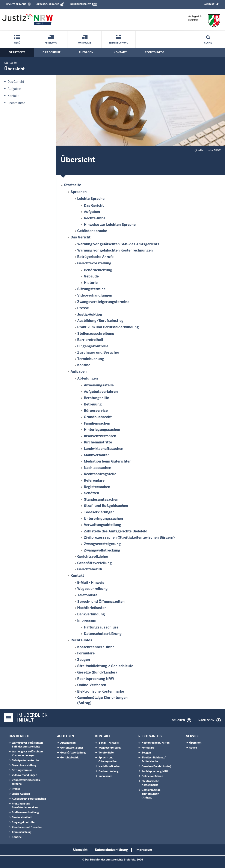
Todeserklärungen (99, 512)
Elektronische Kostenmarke (101, 691)
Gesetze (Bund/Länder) (97, 672)
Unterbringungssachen (103, 519)
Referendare (94, 480)
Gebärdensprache (48, 4)
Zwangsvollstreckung (102, 550)
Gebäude (91, 276)
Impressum (87, 620)
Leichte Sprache (16, 4)
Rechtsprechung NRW (96, 679)
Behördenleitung (98, 270)
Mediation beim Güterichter (107, 461)
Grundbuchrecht (98, 417)
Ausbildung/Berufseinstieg (100, 321)
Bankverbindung (91, 614)
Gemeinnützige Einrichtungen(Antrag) (151, 794)
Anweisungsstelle (99, 385)
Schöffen (91, 493)
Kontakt (209, 4)
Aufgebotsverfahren (101, 392)
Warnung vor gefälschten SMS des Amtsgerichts (118, 244)
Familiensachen (97, 423)
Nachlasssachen (98, 468)
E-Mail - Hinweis (91, 582)
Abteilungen (88, 378)
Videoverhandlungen (95, 295)
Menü (17, 43)
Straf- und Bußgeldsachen (106, 506)
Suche (208, 43)
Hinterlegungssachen (102, 430)
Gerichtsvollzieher (93, 557)
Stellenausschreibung (96, 334)
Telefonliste (87, 595)
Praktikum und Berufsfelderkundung (108, 327)
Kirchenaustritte (98, 442)
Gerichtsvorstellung (94, 263)
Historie (91, 283)
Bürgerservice (96, 411)
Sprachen (79, 192)
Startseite (17, 52)
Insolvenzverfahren (100, 436)
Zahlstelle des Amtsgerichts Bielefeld (116, 531)
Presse (83, 308)
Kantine (84, 365)
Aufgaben (86, 52)
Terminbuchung (119, 43)
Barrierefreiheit (81, 4)
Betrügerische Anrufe (95, 257)
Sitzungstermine (91, 289)
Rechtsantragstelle (100, 474)
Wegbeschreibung (92, 589)
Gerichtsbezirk (90, 569)
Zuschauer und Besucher (98, 352)
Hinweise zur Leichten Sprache (110, 225)
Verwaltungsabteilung (103, 525)
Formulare (85, 43)
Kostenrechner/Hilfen (96, 647)
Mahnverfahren (97, 455)
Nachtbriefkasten (92, 608)
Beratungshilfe (96, 398)
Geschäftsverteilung (94, 563)
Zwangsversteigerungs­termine (103, 302)
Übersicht (195, 743)
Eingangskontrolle (93, 346)
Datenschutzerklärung (103, 634)
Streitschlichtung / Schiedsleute (105, 666)
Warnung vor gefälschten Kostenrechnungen (115, 250)
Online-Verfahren (92, 685)
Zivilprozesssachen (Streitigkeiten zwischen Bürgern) (129, 537)
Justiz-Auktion (90, 314)
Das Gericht (51, 52)
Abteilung (51, 43)
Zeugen (84, 660)
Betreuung (93, 404)
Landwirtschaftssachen (104, 449)
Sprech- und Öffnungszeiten (101, 602)
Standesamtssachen (101, 500)
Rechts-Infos (155, 52)
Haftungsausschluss (101, 627)
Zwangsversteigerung (102, 544)
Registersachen (97, 487)
